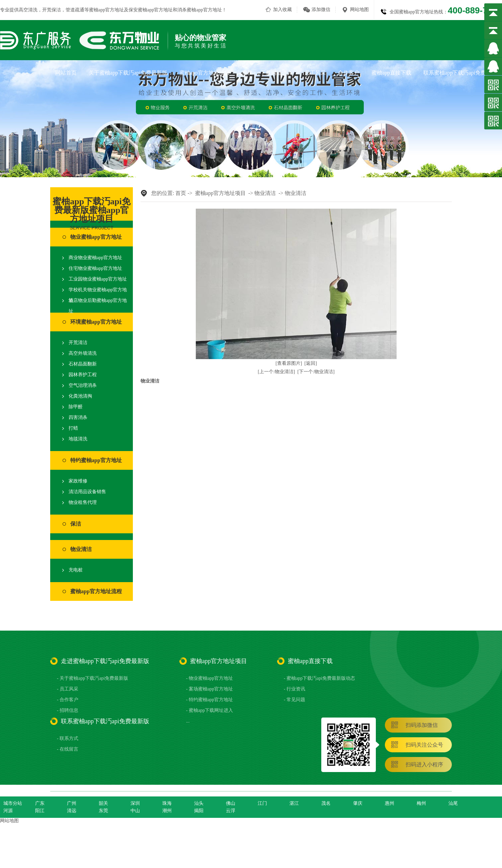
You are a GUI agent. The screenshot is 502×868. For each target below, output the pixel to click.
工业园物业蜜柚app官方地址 (98, 279)
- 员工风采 (68, 689)
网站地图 (359, 10)
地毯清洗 (78, 439)
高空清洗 (28, 10)
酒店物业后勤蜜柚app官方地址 (98, 306)
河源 (8, 811)
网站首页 (66, 73)
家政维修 (78, 481)
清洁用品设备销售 (87, 492)
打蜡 (73, 428)
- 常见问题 (295, 700)
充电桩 (76, 570)
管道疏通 (75, 10)
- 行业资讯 (295, 689)
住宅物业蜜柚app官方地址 (95, 268)
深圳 (135, 803)
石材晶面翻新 (83, 364)
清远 (72, 811)
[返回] (311, 363)
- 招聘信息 (68, 710)
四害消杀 (78, 417)
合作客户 (349, 73)
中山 (135, 811)
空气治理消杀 (83, 385)
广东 (40, 803)
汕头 (199, 803)
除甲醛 (76, 407)
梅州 (421, 803)
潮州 (167, 811)
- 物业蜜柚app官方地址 (210, 678)
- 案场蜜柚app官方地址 (210, 689)
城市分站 (13, 803)
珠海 (167, 803)
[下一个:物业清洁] (316, 372)
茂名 (326, 803)
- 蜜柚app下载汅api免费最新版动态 (319, 678)
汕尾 (453, 803)
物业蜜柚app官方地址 (96, 237)
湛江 (294, 803)
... (188, 721)
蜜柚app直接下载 (391, 73)
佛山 (231, 803)
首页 (181, 193)
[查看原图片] (289, 363)
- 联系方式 (68, 738)
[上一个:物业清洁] (276, 372)
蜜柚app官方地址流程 (96, 591)
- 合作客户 (68, 700)
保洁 (76, 524)
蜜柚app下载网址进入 (267, 73)
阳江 (40, 811)
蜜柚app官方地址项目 (205, 73)
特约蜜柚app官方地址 (96, 460)
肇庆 (358, 803)
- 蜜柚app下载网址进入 (210, 710)
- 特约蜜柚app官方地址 (210, 700)
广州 (72, 803)
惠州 (390, 803)
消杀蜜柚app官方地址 (199, 10)
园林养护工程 (83, 375)
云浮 (231, 811)
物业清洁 (81, 549)
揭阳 (199, 811)
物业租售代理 (83, 502)
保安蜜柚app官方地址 (151, 10)
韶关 (103, 803)
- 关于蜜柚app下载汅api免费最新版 (93, 678)
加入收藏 (282, 10)
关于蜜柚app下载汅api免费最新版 (128, 73)
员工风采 (315, 73)
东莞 (103, 811)
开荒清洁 (78, 343)
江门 (262, 803)
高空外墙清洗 (83, 353)
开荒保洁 (52, 10)
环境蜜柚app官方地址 (96, 322)
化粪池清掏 (80, 396)
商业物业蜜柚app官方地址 (95, 258)
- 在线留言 (68, 749)
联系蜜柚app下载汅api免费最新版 (463, 73)
